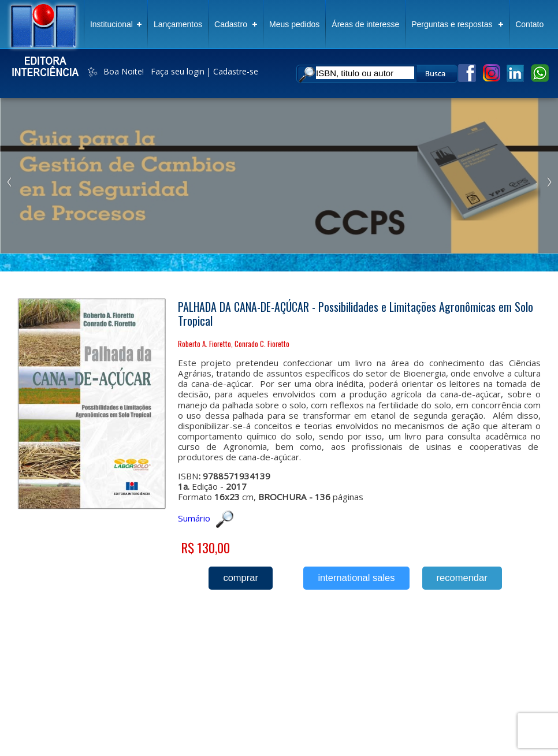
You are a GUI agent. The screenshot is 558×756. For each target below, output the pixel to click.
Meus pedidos (294, 24)
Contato (529, 24)
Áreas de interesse (365, 24)
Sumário (206, 518)
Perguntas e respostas (452, 24)
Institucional (111, 24)
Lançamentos (178, 24)
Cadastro (231, 24)
